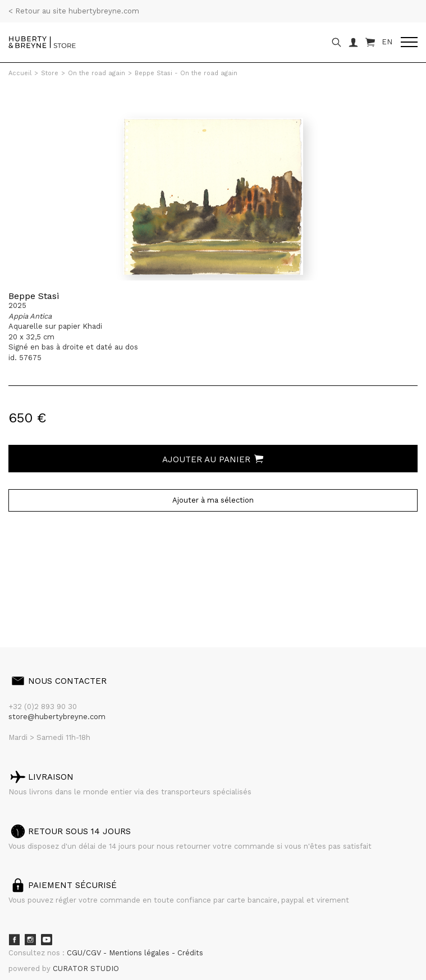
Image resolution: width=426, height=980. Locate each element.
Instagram (30, 940)
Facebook (14, 940)
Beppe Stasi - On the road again (186, 73)
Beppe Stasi (34, 296)
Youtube (47, 940)
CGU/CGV (85, 953)
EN (387, 42)
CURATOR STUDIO (86, 969)
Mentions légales (140, 953)
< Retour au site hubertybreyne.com (74, 11)
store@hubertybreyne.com (57, 717)
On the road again (97, 73)
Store (50, 73)
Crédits (190, 953)
